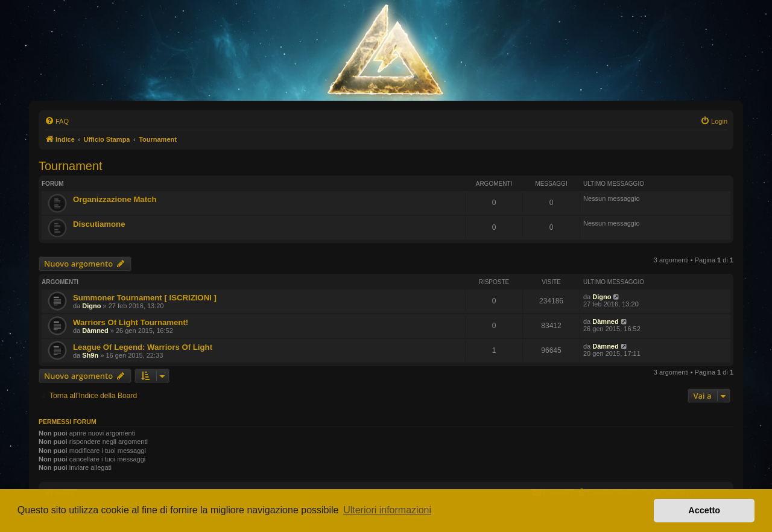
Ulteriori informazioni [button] (387, 510)
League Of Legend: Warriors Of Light (143, 347)
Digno (91, 306)
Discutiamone (99, 224)
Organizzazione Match (115, 199)
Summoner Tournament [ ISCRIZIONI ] (145, 298)
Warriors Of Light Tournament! (131, 322)
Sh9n (90, 355)
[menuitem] (57, 121)
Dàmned (95, 331)
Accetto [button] (704, 510)
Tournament (71, 166)
